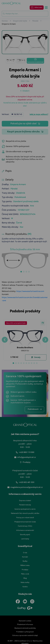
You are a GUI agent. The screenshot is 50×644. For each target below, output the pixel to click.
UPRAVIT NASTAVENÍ (25, 337)
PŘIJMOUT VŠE (25, 343)
